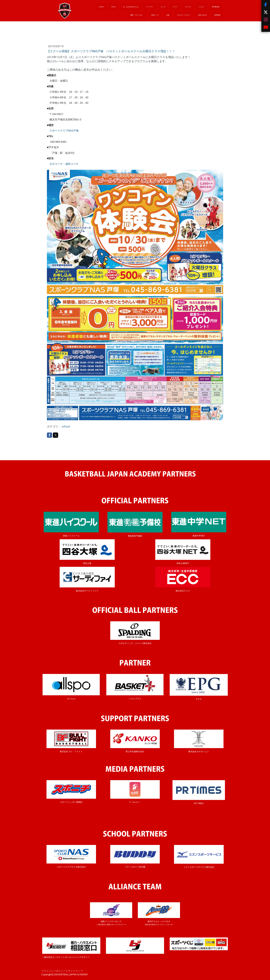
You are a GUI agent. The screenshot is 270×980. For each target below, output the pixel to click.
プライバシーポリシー (53, 971)
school (66, 426)
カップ (163, 7)
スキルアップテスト (184, 15)
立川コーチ (56, 164)
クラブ (175, 7)
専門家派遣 (216, 7)
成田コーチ (72, 164)
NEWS (113, 7)
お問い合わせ (202, 15)
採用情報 (217, 15)
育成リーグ (155, 15)
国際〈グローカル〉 (137, 15)
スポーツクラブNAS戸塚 (64, 131)
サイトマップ (75, 971)
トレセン (201, 7)
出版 (168, 15)
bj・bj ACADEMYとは (131, 7)
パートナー (150, 7)
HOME (101, 7)
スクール (188, 7)
